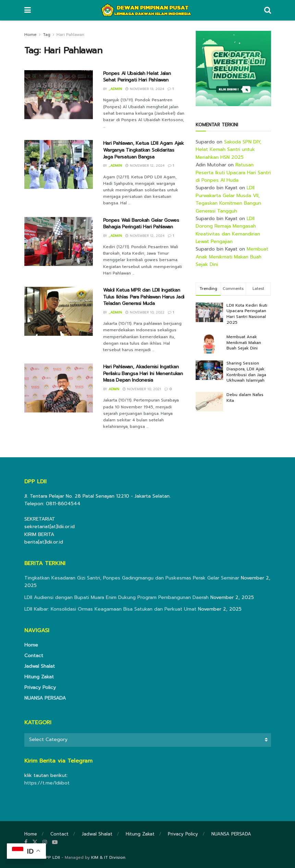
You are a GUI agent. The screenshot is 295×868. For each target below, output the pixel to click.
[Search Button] (268, 10)
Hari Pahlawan (70, 35)
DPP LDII (51, 857)
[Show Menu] (28, 10)
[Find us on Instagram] (45, 842)
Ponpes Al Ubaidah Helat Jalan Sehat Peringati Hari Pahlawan (137, 77)
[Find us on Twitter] (35, 842)
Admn (114, 389)
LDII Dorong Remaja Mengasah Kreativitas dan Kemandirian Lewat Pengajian (228, 230)
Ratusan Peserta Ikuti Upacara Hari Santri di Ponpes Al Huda (233, 173)
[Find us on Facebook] (26, 842)
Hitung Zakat (39, 677)
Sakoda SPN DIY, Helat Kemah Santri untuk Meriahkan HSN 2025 (229, 150)
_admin (115, 89)
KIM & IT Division (108, 857)
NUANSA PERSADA (45, 698)
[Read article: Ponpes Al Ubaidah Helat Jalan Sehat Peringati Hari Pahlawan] (59, 95)
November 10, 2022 (145, 312)
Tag (47, 35)
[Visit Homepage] (147, 10)
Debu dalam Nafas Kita (245, 398)
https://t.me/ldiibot (47, 783)
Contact (34, 656)
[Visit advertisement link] (233, 68)
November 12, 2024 (145, 165)
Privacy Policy (40, 687)
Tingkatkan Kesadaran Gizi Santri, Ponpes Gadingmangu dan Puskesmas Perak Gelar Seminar (132, 578)
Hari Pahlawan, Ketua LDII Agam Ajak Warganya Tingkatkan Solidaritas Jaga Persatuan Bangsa (144, 150)
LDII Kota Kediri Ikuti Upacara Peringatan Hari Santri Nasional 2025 (247, 314)
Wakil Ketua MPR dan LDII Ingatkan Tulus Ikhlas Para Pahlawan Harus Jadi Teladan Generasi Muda (144, 297)
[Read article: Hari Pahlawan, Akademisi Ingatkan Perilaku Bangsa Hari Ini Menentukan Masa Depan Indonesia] (59, 388)
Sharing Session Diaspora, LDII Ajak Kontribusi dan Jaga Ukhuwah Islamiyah (246, 372)
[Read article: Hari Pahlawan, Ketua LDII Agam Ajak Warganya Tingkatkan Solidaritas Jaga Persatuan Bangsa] (59, 164)
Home (30, 35)
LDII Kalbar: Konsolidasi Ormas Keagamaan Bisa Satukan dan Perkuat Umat (110, 609)
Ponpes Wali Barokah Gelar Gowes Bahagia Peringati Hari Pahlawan (141, 224)
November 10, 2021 (142, 389)
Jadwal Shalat (40, 666)
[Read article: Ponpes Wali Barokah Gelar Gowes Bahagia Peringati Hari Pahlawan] (59, 241)
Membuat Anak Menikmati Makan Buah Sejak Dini (232, 257)
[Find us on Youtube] (55, 842)
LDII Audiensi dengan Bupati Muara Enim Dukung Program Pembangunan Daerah (116, 597)
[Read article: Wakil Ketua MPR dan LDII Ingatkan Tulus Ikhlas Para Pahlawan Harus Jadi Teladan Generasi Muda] (59, 311)
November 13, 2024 (145, 89)
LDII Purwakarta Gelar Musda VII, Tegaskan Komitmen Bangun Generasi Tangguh (228, 199)
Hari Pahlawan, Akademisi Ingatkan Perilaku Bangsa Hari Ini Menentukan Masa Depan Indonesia (143, 373)
